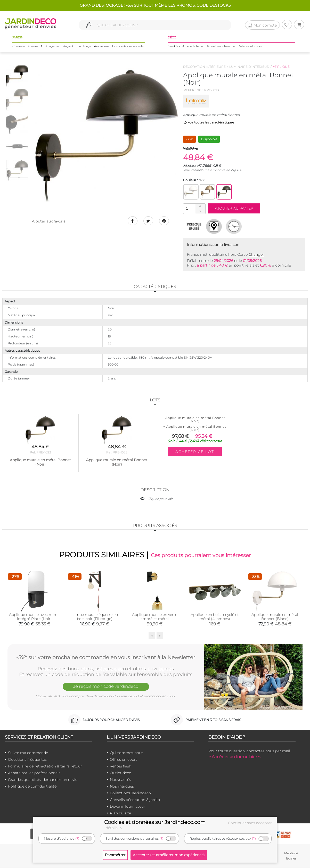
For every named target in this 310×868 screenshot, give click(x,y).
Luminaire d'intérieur (249, 67)
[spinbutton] (194, 208)
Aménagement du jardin (58, 46)
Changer (256, 254)
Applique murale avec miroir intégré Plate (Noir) (35, 617)
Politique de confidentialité (32, 786)
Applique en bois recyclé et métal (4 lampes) (215, 617)
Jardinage (85, 46)
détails (115, 828)
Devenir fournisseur (128, 806)
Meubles (174, 46)
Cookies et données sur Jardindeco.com (155, 822)
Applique (281, 67)
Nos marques (122, 786)
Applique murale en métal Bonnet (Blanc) (275, 617)
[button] (200, 206)
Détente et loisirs (250, 46)
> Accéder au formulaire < (234, 757)
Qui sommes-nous (127, 753)
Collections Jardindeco (130, 793)
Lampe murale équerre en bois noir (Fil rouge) (95, 617)
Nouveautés (120, 780)
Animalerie (102, 46)
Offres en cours (124, 759)
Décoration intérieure (220, 46)
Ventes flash (121, 766)
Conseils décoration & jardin (135, 800)
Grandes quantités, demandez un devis (43, 780)
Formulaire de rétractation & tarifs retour (45, 766)
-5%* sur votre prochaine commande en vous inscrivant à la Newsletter (106, 657)
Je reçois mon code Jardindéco (106, 687)
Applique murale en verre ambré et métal (155, 617)
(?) (77, 838)
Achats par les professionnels (34, 773)
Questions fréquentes (27, 759)
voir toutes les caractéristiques (209, 122)
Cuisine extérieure (25, 46)
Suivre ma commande (28, 753)
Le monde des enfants (128, 46)
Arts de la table (193, 46)
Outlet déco (121, 773)
